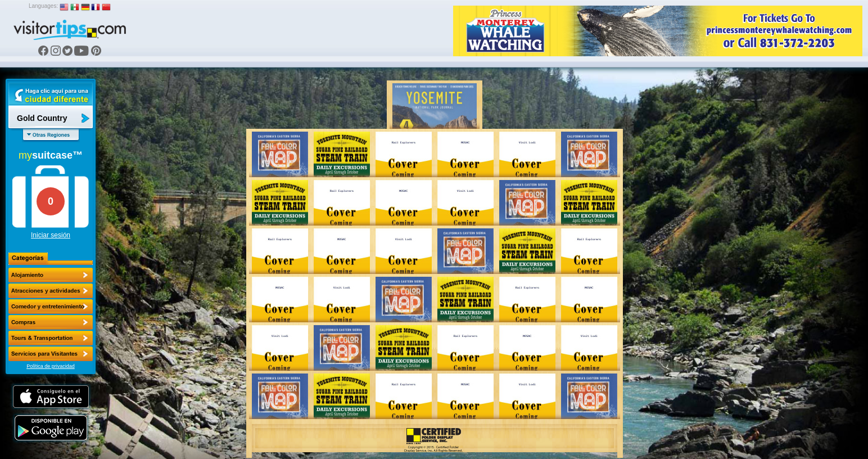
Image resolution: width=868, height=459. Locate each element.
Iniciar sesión (51, 235)
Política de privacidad (51, 366)
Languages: (43, 6)
